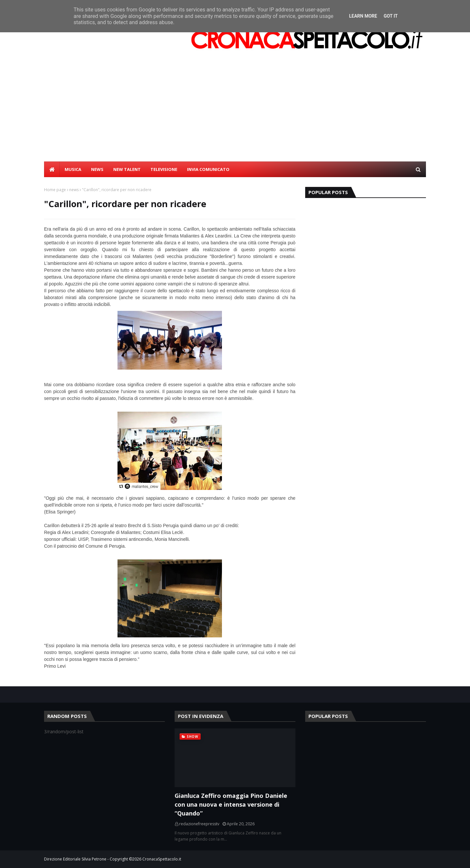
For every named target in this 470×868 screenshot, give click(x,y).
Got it (391, 16)
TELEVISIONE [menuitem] (164, 169)
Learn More (363, 16)
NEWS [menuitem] (97, 169)
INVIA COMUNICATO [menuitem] (208, 169)
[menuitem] (52, 169)
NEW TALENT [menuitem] (127, 169)
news (74, 190)
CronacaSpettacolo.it (162, 859)
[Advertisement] (235, 113)
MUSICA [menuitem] (73, 169)
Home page (55, 190)
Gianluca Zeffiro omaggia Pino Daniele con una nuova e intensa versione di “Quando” (231, 804)
